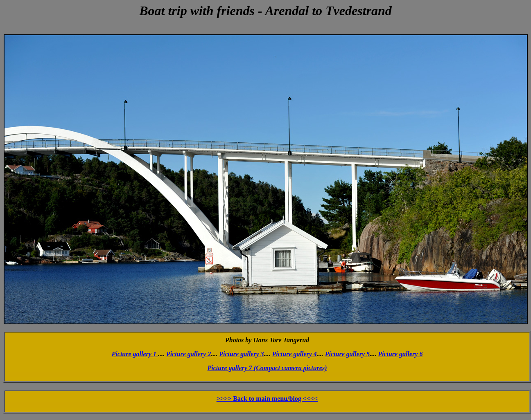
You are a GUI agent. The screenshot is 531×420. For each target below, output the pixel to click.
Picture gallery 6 (400, 354)
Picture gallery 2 (189, 354)
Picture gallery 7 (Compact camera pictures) (267, 368)
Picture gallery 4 (295, 354)
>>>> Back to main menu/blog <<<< (267, 399)
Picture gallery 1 (135, 354)
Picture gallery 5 (347, 354)
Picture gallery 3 (241, 354)
